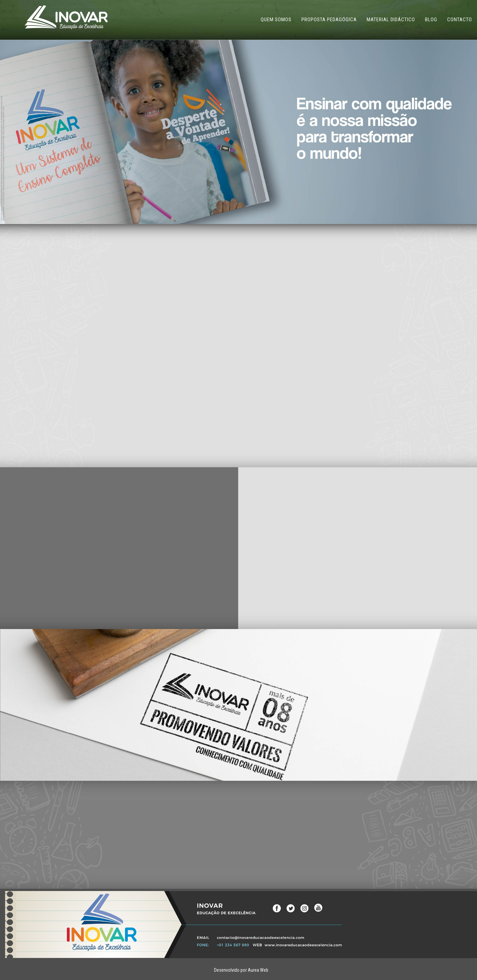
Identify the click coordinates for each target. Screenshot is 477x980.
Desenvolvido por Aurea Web (241, 970)
